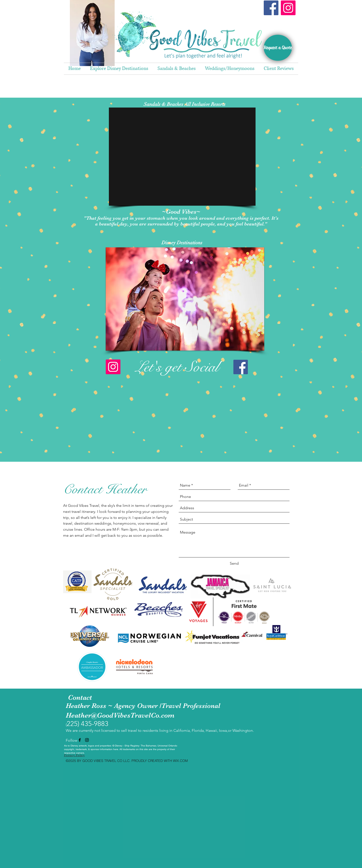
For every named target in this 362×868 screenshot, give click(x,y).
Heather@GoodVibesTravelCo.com (120, 715)
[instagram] (87, 740)
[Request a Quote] (278, 48)
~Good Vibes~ (181, 212)
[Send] (234, 563)
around (207, 218)
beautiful (109, 224)
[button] (182, 157)
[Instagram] (288, 8)
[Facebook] (271, 8)
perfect (262, 218)
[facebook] (80, 740)
